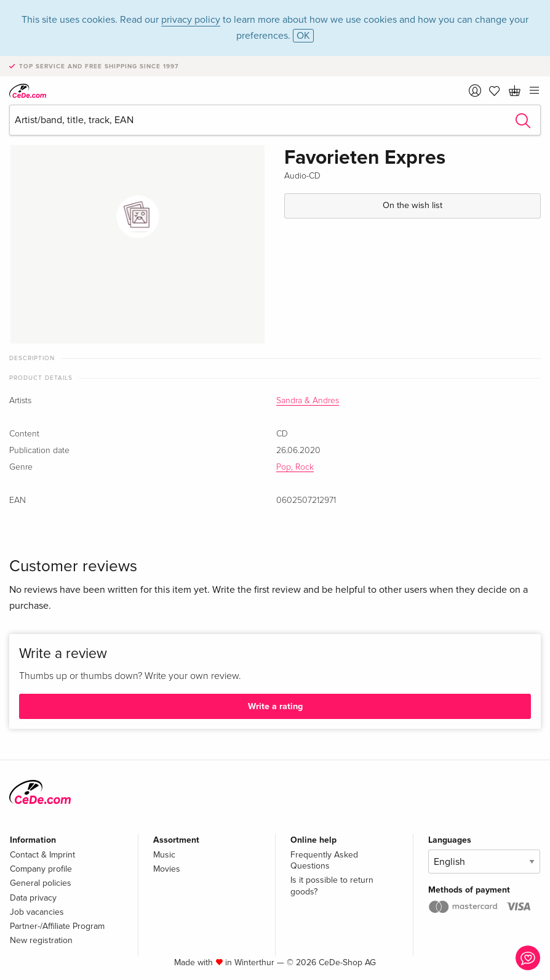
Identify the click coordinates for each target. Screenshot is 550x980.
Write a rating (275, 706)
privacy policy (191, 20)
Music (164, 855)
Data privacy (33, 898)
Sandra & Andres (308, 401)
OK (303, 36)
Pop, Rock (295, 467)
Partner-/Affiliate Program (57, 926)
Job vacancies (37, 912)
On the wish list (412, 205)
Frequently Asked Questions (324, 860)
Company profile (41, 869)
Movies (167, 869)
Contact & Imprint (42, 855)
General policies (41, 883)
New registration (41, 940)
